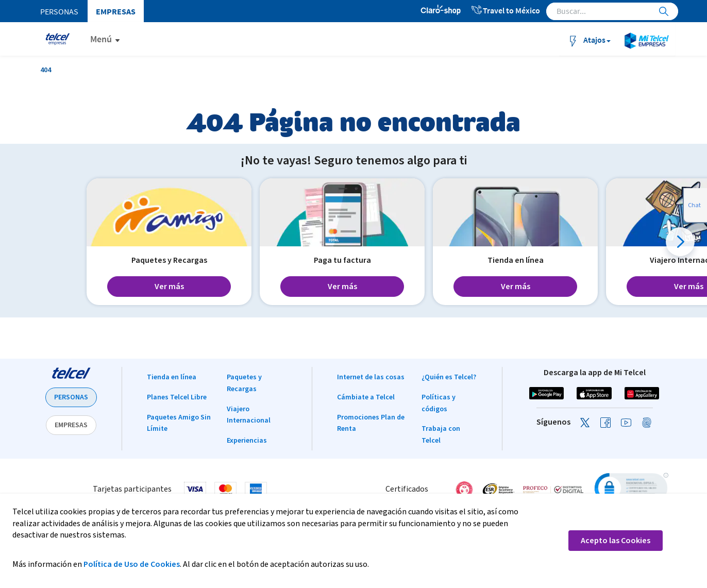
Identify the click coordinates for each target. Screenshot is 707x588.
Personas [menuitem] (59, 11)
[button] (680, 242)
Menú (101, 39)
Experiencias (247, 441)
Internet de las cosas (371, 377)
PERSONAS (71, 397)
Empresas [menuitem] (116, 11)
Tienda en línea (172, 377)
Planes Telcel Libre (177, 397)
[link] (630, 489)
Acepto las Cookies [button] (616, 541)
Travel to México (505, 10)
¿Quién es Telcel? (449, 377)
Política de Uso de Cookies (132, 564)
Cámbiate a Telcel (366, 397)
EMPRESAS (71, 425)
